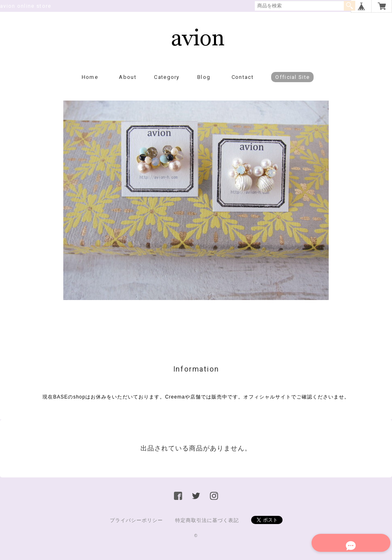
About (128, 84)
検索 (350, 6)
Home (90, 84)
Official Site (292, 84)
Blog (204, 84)
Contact (243, 84)
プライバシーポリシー (136, 527)
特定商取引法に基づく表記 (207, 527)
